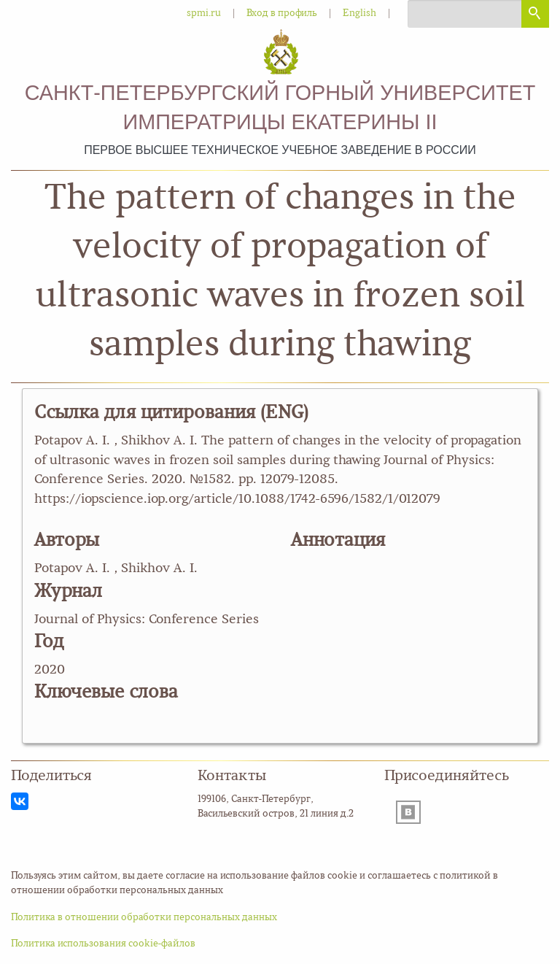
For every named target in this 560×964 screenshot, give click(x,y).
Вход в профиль (282, 14)
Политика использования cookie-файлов (103, 944)
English (359, 14)
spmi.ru (204, 14)
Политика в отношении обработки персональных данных (144, 918)
